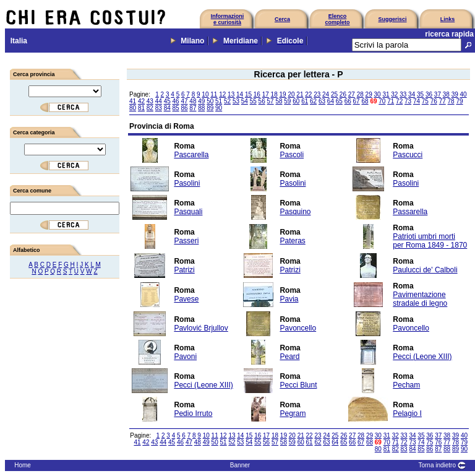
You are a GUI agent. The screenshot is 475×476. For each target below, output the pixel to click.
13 (231, 94)
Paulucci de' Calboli (425, 270)
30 (377, 94)
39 (455, 94)
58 (279, 101)
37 (438, 94)
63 (322, 101)
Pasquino (295, 212)
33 (403, 94)
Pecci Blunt (298, 385)
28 (360, 94)
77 (443, 101)
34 (412, 94)
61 (305, 101)
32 (394, 94)
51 (219, 101)
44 (159, 101)
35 (420, 94)
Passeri (186, 241)
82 (150, 108)
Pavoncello (298, 328)
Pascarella (191, 155)
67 (357, 101)
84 (167, 108)
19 (283, 94)
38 (446, 94)
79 (459, 101)
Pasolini (187, 183)
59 (287, 101)
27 (352, 94)
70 (382, 101)
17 (266, 94)
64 (331, 101)
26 (343, 94)
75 (425, 101)
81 (141, 108)
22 (308, 94)
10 (205, 94)
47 (184, 101)
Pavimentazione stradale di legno (420, 299)
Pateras (292, 241)
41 (133, 101)
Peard (289, 357)
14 (240, 94)
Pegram (293, 413)
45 (167, 101)
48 (193, 101)
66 (348, 101)
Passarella (410, 212)
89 (210, 108)
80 (133, 108)
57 (271, 101)
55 (253, 101)
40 (464, 94)
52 (227, 101)
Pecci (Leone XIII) (422, 357)
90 (219, 108)
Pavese (186, 299)
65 (339, 101)
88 (201, 108)
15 (248, 94)
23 (317, 94)
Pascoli (292, 155)
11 (214, 94)
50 (210, 101)
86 (184, 108)
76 (434, 101)
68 (365, 101)
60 (296, 101)
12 (222, 94)
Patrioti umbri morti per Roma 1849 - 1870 (430, 241)
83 (159, 108)
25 (334, 94)
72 (399, 101)
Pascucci (408, 155)
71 (391, 101)
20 (291, 94)
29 (369, 94)
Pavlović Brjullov (201, 328)
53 (236, 101)
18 (274, 94)
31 (386, 94)
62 (313, 101)
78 (451, 101)
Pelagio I (407, 413)
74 (417, 101)
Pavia (289, 299)
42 (141, 101)
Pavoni (185, 357)
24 (326, 94)
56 (262, 101)
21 (300, 94)
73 (408, 101)
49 (201, 101)
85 (176, 108)
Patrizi (184, 270)
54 (245, 101)
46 (176, 101)
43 (150, 101)
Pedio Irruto (193, 413)
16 (257, 94)
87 (193, 108)
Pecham (406, 385)
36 (429, 94)
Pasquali (188, 212)
